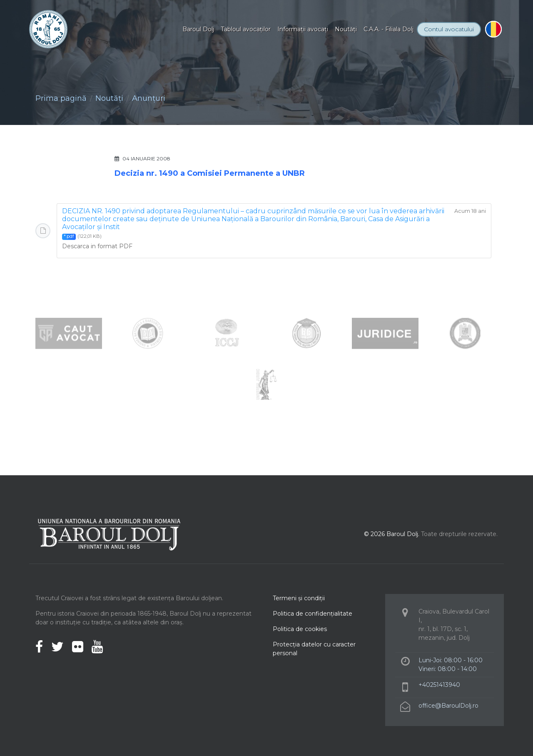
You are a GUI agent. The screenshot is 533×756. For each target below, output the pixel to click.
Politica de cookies (300, 629)
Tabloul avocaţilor (246, 29)
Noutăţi (346, 29)
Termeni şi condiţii (299, 598)
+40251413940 (439, 685)
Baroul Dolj (198, 29)
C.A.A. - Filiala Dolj (389, 29)
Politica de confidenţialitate (313, 614)
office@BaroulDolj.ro (448, 706)
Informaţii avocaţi (303, 29)
